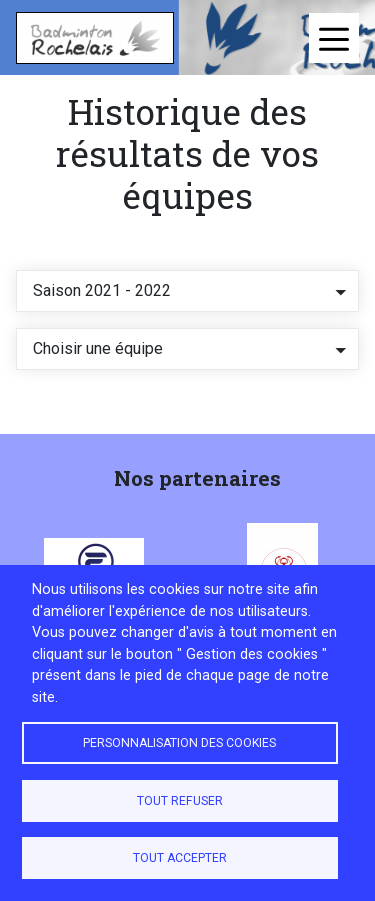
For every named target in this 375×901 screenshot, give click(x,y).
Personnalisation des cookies (179, 743)
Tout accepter (180, 858)
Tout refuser (180, 801)
